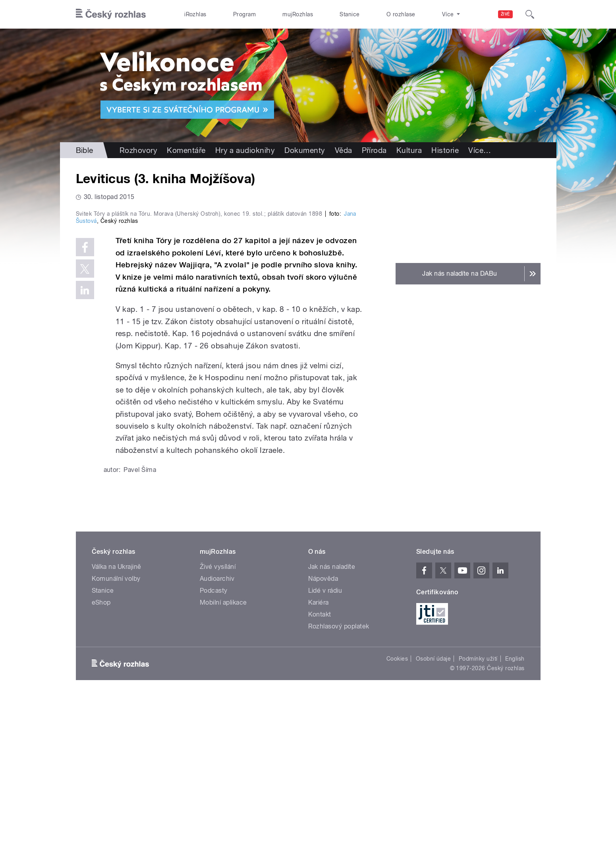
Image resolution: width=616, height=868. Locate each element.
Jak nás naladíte (332, 736)
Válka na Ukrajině (117, 736)
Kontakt (320, 783)
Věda (344, 150)
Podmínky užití (478, 827)
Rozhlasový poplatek (339, 795)
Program (244, 14)
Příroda (374, 150)
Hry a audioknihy (245, 150)
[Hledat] (530, 14)
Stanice (350, 14)
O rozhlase (401, 14)
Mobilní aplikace (223, 771)
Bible (85, 150)
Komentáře (186, 150)
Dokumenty (305, 150)
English (515, 827)
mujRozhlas (298, 14)
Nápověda (323, 747)
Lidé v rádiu (325, 759)
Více (480, 150)
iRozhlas (195, 14)
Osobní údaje (434, 827)
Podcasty (214, 759)
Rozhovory (138, 150)
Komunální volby (116, 747)
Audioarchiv (217, 747)
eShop (101, 771)
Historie (445, 150)
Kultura (409, 150)
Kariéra (319, 771)
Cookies (397, 827)
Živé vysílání (218, 736)
